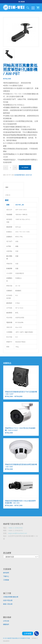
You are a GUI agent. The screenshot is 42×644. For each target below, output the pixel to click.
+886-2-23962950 (15, 528)
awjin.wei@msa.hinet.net (18, 533)
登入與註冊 (22, 2)
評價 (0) (14, 195)
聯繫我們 (6, 624)
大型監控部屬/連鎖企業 (11, 597)
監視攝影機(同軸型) (20, 175)
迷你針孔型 (29, 175)
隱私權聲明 (6, 641)
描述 (14, 187)
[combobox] (21, 557)
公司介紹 (6, 621)
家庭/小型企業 (8, 604)
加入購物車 (25, 167)
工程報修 (6, 580)
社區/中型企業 (8, 600)
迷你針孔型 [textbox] (20, 557)
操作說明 (6, 573)
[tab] (13, 186)
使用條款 (34, 638)
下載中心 (6, 576)
